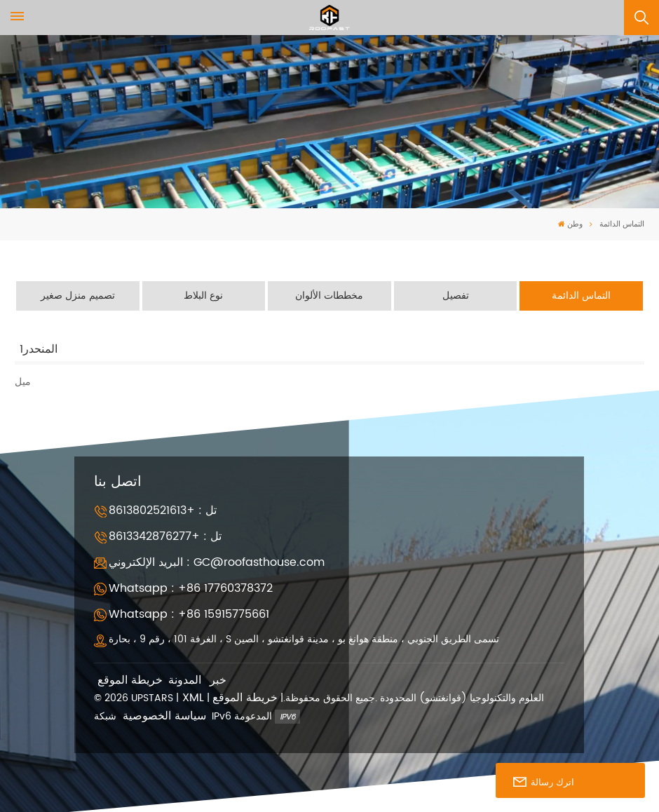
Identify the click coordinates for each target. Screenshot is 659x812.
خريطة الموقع (130, 680)
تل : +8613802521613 (163, 510)
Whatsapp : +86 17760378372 (191, 588)
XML (193, 698)
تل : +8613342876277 (165, 536)
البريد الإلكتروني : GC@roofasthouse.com (217, 562)
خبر (218, 680)
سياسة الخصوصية (164, 716)
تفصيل (456, 296)
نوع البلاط (203, 296)
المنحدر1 (39, 349)
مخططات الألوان (329, 296)
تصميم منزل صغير (78, 296)
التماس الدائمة (581, 296)
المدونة (185, 680)
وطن (570, 225)
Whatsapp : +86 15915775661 (189, 614)
